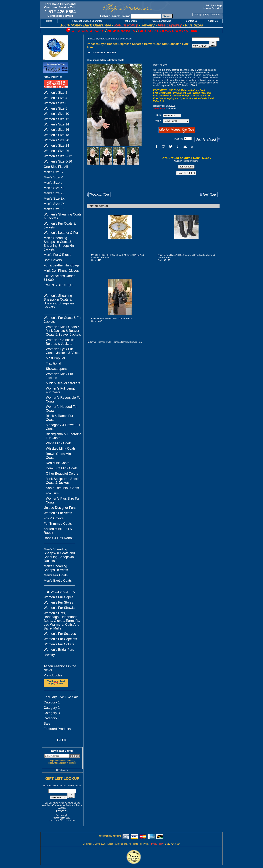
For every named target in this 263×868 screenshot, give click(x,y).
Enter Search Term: (115, 16)
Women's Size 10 (56, 114)
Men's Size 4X (54, 204)
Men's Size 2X (54, 193)
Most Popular (56, 358)
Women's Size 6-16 (58, 161)
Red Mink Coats (58, 463)
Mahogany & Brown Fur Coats (63, 427)
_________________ (59, 290)
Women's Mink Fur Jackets (59, 376)
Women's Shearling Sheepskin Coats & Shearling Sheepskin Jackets (59, 301)
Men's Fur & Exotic (57, 255)
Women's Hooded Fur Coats (62, 409)
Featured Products (57, 729)
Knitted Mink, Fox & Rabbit (58, 531)
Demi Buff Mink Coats (62, 468)
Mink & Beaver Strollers (63, 383)
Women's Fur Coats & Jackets (60, 225)
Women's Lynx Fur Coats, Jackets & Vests (63, 351)
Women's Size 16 (56, 130)
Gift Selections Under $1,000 (59, 278)
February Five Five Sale (61, 697)
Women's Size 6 (55, 103)
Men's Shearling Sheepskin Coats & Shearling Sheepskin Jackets (59, 244)
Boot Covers (53, 260)
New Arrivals (53, 77)
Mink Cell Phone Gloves (61, 271)
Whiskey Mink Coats (61, 449)
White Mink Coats (59, 443)
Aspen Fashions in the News (60, 668)
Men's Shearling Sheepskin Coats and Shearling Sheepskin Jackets (59, 555)
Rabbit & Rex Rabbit (59, 538)
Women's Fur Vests (58, 513)
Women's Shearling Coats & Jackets (63, 216)
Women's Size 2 (55, 93)
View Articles (53, 675)
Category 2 (52, 708)
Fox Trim (52, 493)
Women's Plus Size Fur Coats (63, 500)
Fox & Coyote (54, 518)
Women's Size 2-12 (58, 156)
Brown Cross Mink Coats (59, 456)
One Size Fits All (56, 167)
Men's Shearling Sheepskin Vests (56, 568)
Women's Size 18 (56, 135)
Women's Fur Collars (59, 644)
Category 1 (52, 702)
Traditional (53, 363)
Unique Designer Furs (60, 508)
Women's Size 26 (56, 151)
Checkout (215, 15)
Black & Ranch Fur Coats (60, 418)
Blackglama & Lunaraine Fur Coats (64, 436)
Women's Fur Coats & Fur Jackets (63, 320)
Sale (47, 724)
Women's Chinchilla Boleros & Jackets (60, 342)
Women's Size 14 (56, 124)
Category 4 (52, 718)
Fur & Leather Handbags (62, 265)
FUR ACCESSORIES (59, 592)
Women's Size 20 (56, 140)
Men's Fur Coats (56, 575)
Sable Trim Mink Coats (62, 488)
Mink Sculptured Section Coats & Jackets (64, 481)
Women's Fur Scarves (60, 634)
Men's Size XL (54, 188)
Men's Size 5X (54, 209)
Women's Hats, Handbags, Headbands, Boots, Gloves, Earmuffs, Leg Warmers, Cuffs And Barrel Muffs (62, 621)
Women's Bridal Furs (59, 650)
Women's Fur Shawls (59, 608)
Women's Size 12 (56, 119)
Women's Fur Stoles (58, 602)
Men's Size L (53, 183)
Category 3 (52, 713)
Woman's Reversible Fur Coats (64, 399)
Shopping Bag (202, 15)
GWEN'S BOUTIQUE (59, 285)
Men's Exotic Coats (58, 581)
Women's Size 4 (55, 98)
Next (210, 195)
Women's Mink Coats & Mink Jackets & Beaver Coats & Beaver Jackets (63, 331)
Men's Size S (53, 172)
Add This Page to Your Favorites (213, 7)
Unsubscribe (62, 770)
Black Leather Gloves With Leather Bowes (112, 319)
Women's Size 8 (55, 108)
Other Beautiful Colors (62, 474)
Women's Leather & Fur (61, 233)
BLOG (62, 740)
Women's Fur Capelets (60, 639)
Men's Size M (53, 177)
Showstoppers (56, 369)
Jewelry (49, 655)
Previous (100, 195)
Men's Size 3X (54, 199)
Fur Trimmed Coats (58, 524)
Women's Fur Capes (59, 597)
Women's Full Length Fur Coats (61, 390)
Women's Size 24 (56, 146)
